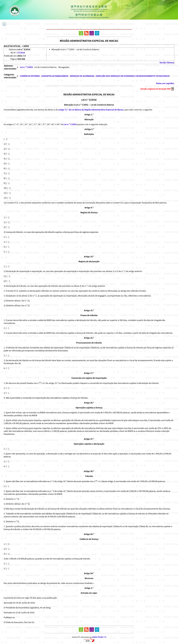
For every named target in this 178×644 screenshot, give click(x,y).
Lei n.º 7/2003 (26, 67)
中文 (160, 3)
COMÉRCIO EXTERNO (30, 76)
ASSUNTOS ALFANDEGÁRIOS (55, 76)
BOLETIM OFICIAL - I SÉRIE (16, 46)
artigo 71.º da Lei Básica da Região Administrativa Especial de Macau (91, 110)
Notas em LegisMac (165, 83)
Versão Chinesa (167, 62)
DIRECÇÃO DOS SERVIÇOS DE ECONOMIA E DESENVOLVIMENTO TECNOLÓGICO (133, 76)
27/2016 (21, 53)
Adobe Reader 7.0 (99, 637)
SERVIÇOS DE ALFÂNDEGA (82, 76)
